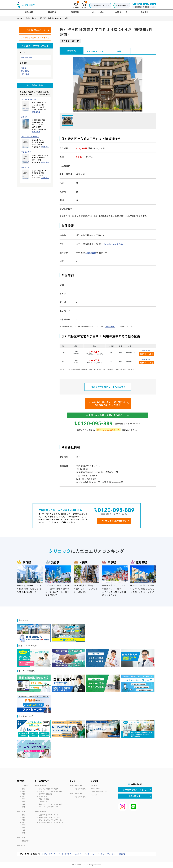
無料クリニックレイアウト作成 (50, 804)
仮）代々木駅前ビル (29, 99)
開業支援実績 (44, 799)
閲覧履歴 (76, 5)
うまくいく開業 (80, 789)
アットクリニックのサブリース (50, 820)
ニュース (94, 795)
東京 (23, 789)
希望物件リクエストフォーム (135, 790)
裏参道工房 (25, 167)
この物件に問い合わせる (35, 30)
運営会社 (122, 854)
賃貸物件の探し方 (46, 794)
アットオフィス (50, 854)
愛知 (23, 807)
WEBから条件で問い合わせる (114, 521)
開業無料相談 (123, 5)
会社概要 (94, 785)
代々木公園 (25, 74)
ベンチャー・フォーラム (107, 854)
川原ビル (25, 117)
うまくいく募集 (80, 797)
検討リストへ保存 (147, 354)
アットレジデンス (65, 854)
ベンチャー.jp (90, 854)
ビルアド (78, 854)
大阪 (23, 799)
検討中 (84, 5)
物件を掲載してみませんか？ (50, 817)
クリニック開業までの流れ (49, 789)
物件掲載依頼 (135, 796)
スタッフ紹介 (95, 788)
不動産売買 (43, 796)
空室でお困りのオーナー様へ (50, 815)
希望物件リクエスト (102, 5)
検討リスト (21, 845)
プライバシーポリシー (99, 792)
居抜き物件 (26, 841)
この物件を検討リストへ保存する (35, 38)
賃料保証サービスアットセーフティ (52, 822)
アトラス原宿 (26, 152)
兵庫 (23, 802)
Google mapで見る (113, 244)
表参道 (24, 68)
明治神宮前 (25, 71)
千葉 (23, 794)
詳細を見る (36, 112)
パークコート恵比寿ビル (30, 137)
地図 (119, 51)
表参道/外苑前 (27, 57)
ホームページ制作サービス (49, 807)
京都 (23, 804)
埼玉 (23, 796)
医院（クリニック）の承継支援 (50, 791)
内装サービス (44, 802)
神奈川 (24, 791)
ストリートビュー (95, 51)
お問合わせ (110, 326)
